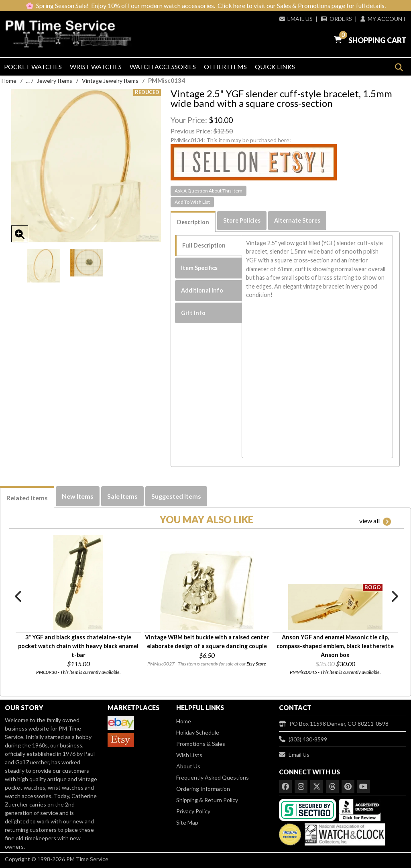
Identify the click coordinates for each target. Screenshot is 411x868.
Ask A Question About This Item (209, 191)
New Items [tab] (78, 496)
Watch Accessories (163, 67)
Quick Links (275, 67)
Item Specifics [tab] (199, 268)
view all (375, 521)
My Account (383, 19)
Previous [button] (19, 596)
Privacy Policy (193, 811)
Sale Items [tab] (122, 496)
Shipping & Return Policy (207, 800)
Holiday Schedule (198, 732)
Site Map (187, 822)
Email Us (296, 19)
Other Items (225, 67)
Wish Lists (189, 755)
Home (9, 81)
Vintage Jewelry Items (110, 81)
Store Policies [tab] (242, 220)
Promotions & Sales (201, 744)
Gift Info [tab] (193, 313)
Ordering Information (203, 789)
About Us (188, 766)
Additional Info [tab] (202, 290)
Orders (336, 19)
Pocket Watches (33, 67)
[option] (44, 266)
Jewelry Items (55, 81)
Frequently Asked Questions (213, 777)
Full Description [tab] (204, 245)
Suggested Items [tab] (176, 496)
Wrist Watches (96, 67)
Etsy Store (256, 664)
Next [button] (394, 596)
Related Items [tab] (27, 498)
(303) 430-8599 (303, 739)
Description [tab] (193, 222)
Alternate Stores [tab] (297, 220)
